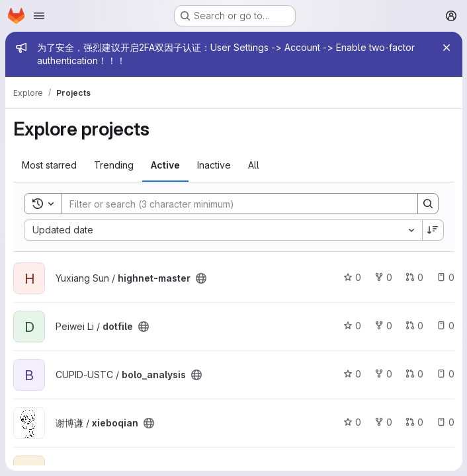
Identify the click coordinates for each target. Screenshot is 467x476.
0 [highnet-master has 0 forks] (383, 277)
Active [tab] (165, 165)
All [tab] (254, 165)
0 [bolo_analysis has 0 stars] (352, 374)
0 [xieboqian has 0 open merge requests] (414, 422)
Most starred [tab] (49, 165)
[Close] (446, 48)
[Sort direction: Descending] (433, 230)
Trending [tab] (114, 165)
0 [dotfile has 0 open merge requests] (414, 326)
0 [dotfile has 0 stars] (352, 326)
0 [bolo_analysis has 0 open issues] (445, 374)
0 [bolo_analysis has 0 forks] (383, 374)
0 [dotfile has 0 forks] (383, 326)
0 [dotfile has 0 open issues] (445, 326)
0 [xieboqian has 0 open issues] (445, 422)
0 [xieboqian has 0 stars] (352, 422)
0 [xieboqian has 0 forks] (383, 422)
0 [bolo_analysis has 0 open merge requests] (414, 374)
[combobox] (223, 230)
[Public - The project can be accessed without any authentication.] (201, 278)
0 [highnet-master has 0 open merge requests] (414, 277)
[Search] (233, 204)
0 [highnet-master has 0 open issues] (445, 277)
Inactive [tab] (214, 165)
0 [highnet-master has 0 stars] (352, 277)
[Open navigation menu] (39, 16)
